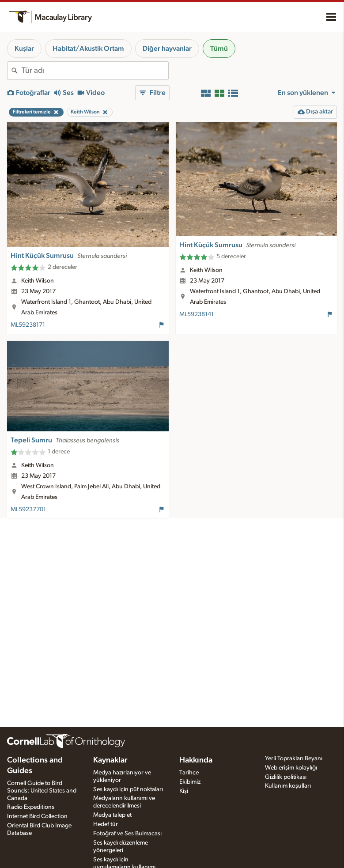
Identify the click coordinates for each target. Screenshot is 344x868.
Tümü (219, 49)
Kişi (184, 791)
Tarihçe (189, 773)
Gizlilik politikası (286, 777)
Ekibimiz (190, 782)
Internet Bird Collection (37, 816)
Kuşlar (24, 49)
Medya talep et (112, 815)
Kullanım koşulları (288, 786)
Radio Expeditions (31, 807)
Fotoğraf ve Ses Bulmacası (127, 834)
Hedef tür (106, 824)
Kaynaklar (110, 760)
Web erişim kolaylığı (291, 768)
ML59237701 (28, 509)
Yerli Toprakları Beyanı (294, 759)
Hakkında (196, 760)
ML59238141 (197, 314)
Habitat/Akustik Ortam (88, 49)
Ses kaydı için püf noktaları (128, 789)
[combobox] (95, 71)
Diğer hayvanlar (167, 49)
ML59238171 (28, 325)
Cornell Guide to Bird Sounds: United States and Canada (42, 791)
